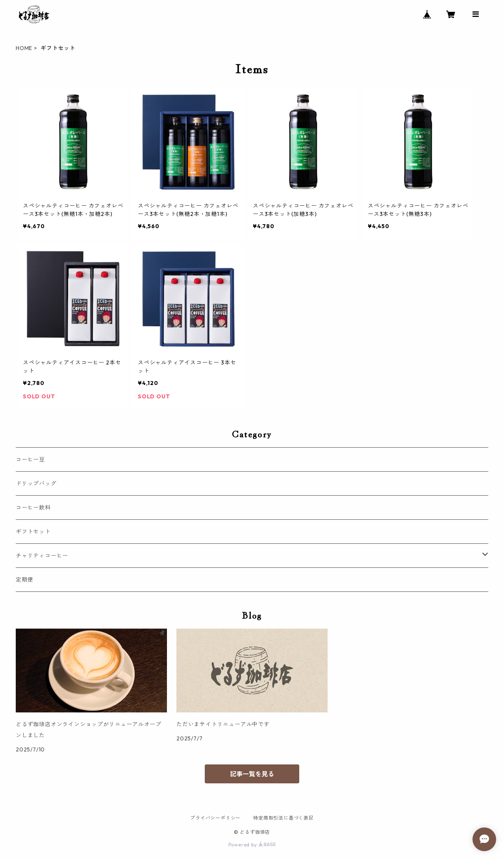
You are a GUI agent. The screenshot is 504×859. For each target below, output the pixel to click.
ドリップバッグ (36, 483)
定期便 (24, 580)
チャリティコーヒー (42, 556)
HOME (24, 48)
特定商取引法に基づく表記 (283, 818)
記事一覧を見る (252, 774)
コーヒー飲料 (33, 508)
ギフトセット (33, 532)
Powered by (252, 845)
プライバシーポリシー (215, 818)
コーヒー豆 (30, 459)
